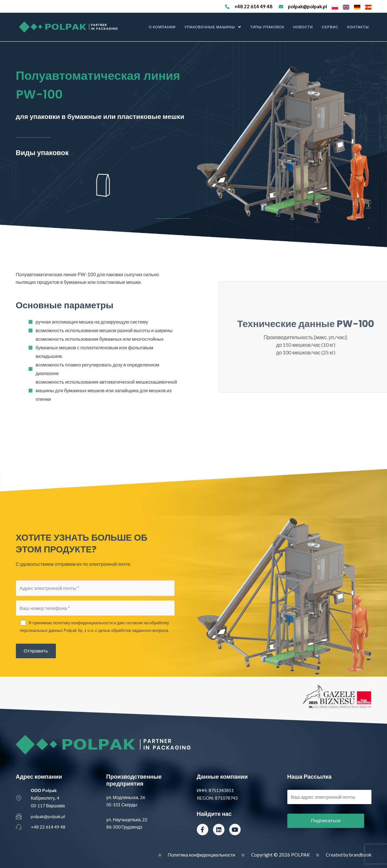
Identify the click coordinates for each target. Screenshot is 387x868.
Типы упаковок (269, 27)
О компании (165, 27)
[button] (215, 27)
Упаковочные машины (215, 27)
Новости (304, 27)
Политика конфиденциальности (199, 855)
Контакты (358, 27)
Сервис (331, 27)
